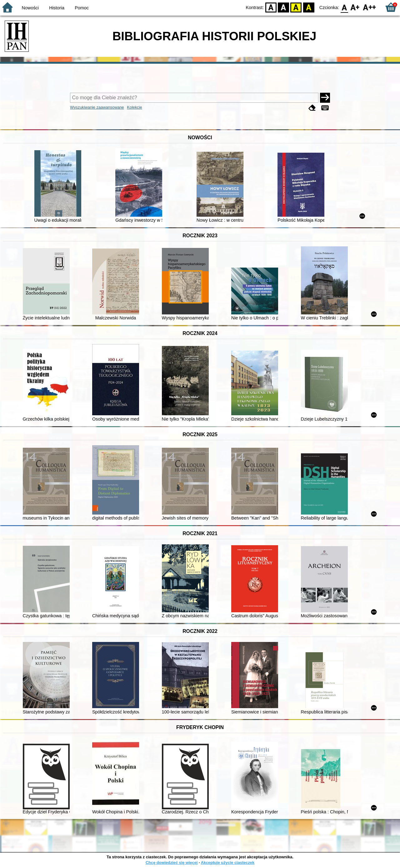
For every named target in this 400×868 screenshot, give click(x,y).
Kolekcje (134, 107)
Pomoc (82, 8)
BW (283, 7)
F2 (370, 7)
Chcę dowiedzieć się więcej (172, 863)
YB (296, 7)
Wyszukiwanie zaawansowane (97, 107)
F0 (344, 7)
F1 (355, 7)
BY (309, 7)
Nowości (30, 8)
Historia (57, 8)
